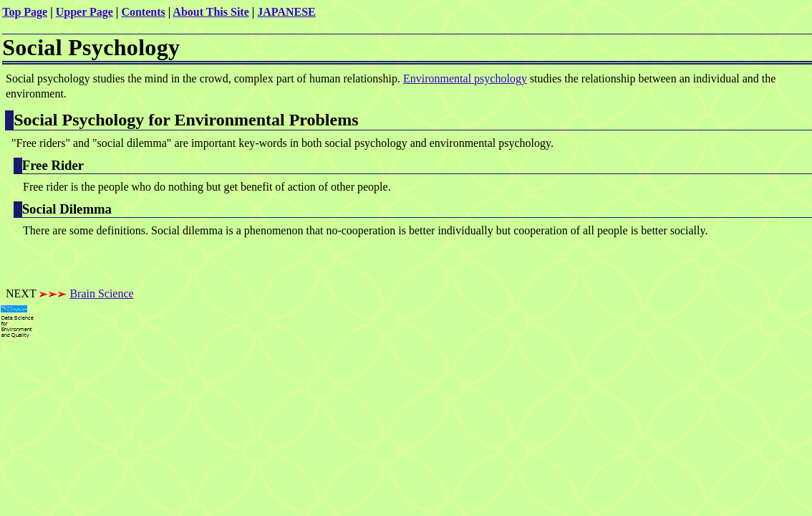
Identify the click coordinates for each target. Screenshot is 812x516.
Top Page (25, 12)
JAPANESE (286, 12)
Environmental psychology (465, 78)
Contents (143, 12)
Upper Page (84, 12)
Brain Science (101, 293)
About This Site (211, 12)
